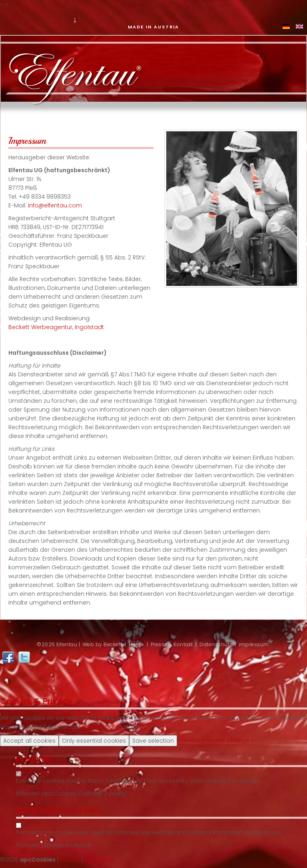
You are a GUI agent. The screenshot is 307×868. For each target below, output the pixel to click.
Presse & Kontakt (172, 644)
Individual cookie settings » (215, 741)
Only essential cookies (94, 741)
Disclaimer (100, 860)
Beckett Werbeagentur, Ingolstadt (56, 327)
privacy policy (102, 727)
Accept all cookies (29, 741)
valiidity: (92, 794)
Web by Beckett (103, 644)
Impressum (254, 644)
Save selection (153, 741)
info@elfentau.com (55, 205)
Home (136, 644)
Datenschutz (216, 644)
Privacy (70, 860)
